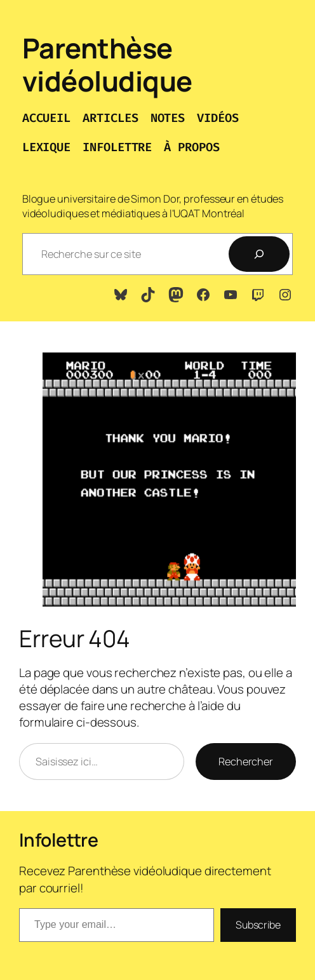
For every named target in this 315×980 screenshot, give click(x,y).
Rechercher (246, 762)
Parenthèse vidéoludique (107, 64)
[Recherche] (259, 254)
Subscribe (258, 925)
